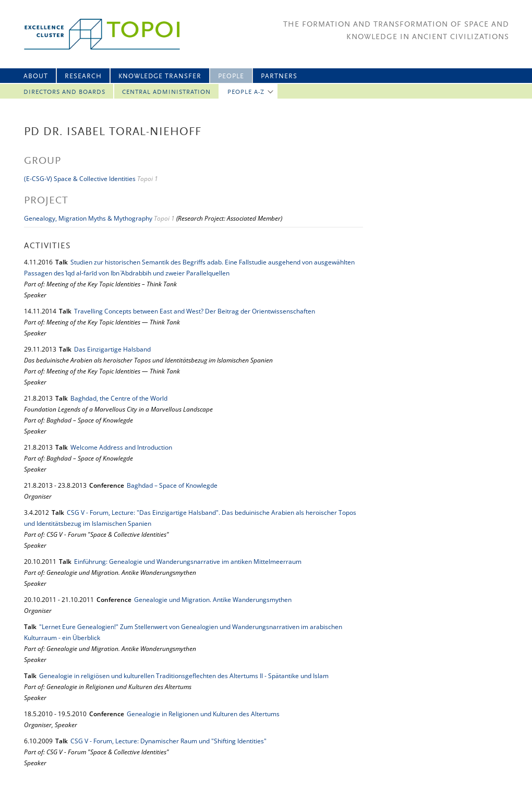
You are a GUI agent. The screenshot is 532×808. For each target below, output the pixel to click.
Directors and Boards (64, 92)
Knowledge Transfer (160, 76)
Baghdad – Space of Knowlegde (172, 485)
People (231, 76)
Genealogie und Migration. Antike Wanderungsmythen (213, 600)
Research (83, 76)
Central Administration (166, 92)
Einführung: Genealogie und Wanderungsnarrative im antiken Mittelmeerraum (188, 562)
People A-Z (246, 92)
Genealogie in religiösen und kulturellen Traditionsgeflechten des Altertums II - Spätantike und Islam (184, 676)
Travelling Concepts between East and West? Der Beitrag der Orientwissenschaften (195, 311)
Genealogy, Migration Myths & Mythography (88, 218)
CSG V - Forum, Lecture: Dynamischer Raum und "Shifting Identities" (168, 741)
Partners (279, 76)
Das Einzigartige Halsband (112, 349)
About (36, 76)
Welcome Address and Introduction (121, 447)
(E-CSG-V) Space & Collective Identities (80, 179)
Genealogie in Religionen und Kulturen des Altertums (203, 714)
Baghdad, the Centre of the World (119, 398)
